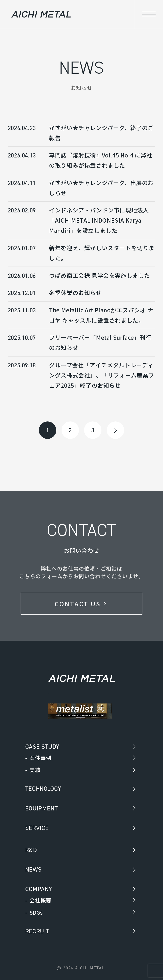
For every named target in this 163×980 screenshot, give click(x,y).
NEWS (33, 869)
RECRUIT (37, 931)
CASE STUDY (42, 747)
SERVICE (37, 828)
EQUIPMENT (41, 808)
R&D (31, 850)
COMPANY (39, 889)
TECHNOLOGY (43, 789)
